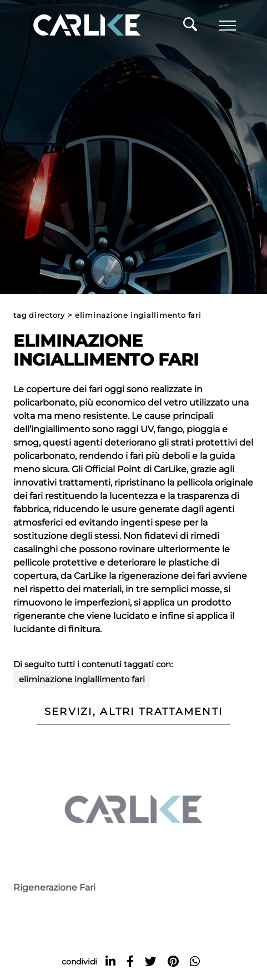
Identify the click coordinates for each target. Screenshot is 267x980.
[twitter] (151, 961)
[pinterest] (173, 961)
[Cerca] (190, 27)
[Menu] (228, 26)
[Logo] (71, 26)
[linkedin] (110, 961)
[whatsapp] (195, 961)
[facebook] (130, 961)
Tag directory (39, 315)
